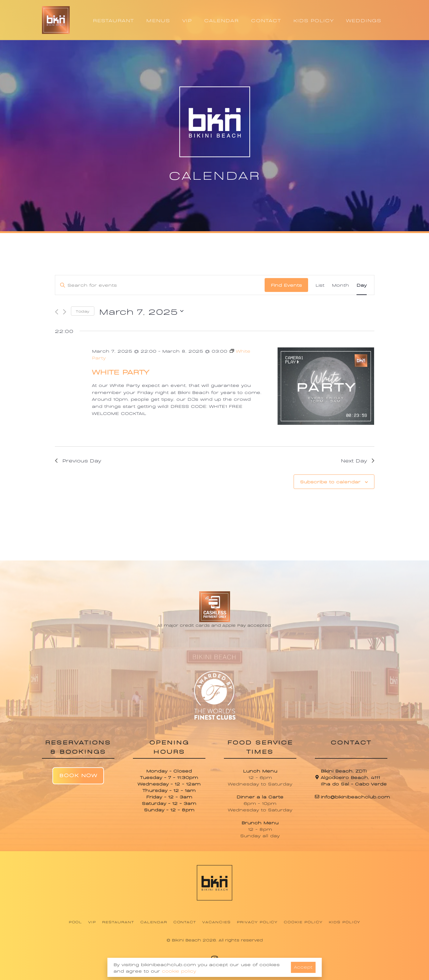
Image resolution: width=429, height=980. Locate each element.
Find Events (286, 285)
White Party (120, 371)
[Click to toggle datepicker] (141, 311)
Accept (303, 967)
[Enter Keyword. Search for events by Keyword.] (160, 285)
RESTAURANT (113, 20)
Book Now (78, 775)
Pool (76, 922)
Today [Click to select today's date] (83, 311)
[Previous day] (57, 312)
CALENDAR (221, 20)
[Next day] (65, 312)
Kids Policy (345, 922)
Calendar (154, 922)
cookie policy (179, 971)
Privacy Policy (257, 922)
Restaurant (118, 922)
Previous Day (78, 460)
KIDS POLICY (313, 20)
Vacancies (217, 922)
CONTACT (266, 20)
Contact (185, 922)
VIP (187, 20)
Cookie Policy (303, 922)
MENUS (158, 20)
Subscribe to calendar (330, 481)
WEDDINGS (364, 20)
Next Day (358, 460)
